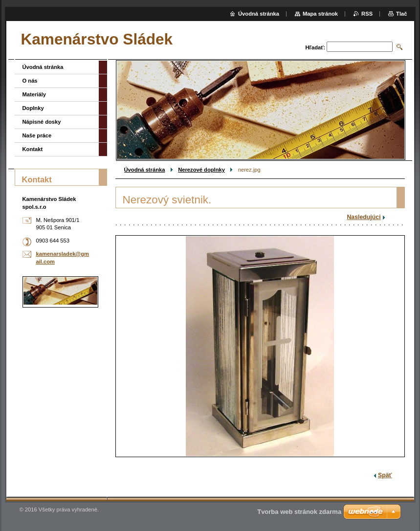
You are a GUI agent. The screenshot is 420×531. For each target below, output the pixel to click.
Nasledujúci (364, 217)
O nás (30, 81)
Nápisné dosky (42, 122)
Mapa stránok (320, 14)
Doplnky (33, 108)
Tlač (401, 14)
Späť (385, 475)
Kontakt (33, 149)
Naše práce (37, 135)
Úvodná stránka (145, 170)
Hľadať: (316, 47)
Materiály (34, 94)
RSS (367, 14)
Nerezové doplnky (201, 170)
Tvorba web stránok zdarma (299, 512)
